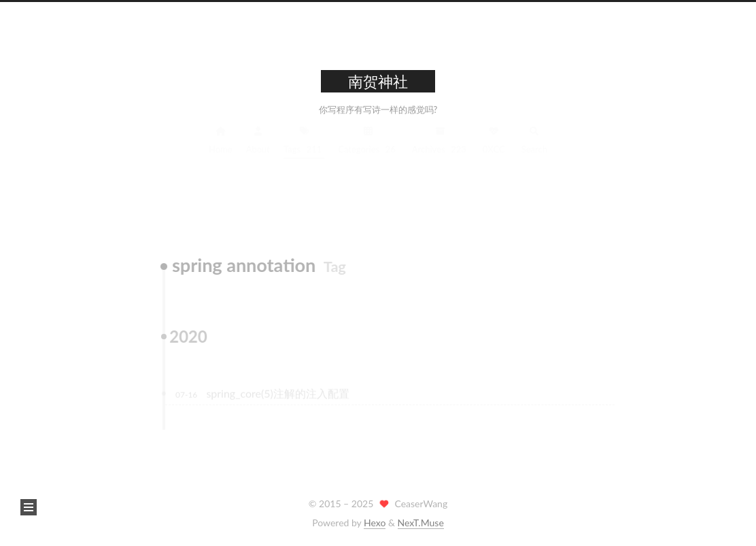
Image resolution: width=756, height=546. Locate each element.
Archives (441, 149)
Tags (304, 149)
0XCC (494, 149)
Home (221, 149)
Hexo (375, 523)
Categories (368, 149)
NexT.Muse (421, 523)
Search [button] (534, 149)
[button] (29, 507)
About (258, 149)
